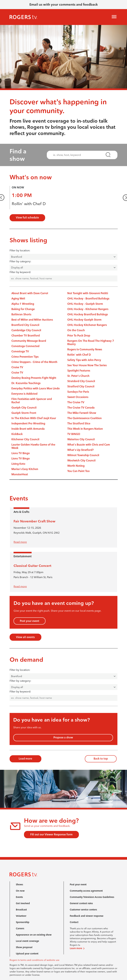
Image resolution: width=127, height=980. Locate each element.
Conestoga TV (20, 351)
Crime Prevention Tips (25, 357)
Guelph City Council (24, 408)
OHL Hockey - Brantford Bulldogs (88, 299)
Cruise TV (17, 367)
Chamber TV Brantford (26, 336)
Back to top (101, 759)
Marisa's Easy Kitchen (25, 469)
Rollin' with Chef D (29, 204)
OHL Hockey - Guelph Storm (85, 304)
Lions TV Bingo (21, 453)
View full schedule (27, 218)
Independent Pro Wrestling (28, 423)
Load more (25, 759)
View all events (25, 637)
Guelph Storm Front (24, 413)
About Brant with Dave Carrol (30, 293)
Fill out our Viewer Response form (51, 834)
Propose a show (63, 737)
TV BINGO (74, 434)
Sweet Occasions (78, 397)
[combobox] (79, 155)
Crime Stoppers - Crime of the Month (34, 362)
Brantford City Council (25, 325)
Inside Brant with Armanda (28, 429)
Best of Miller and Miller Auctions (32, 320)
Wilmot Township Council (83, 455)
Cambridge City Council (26, 330)
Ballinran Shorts (21, 314)
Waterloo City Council (81, 439)
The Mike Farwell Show (82, 413)
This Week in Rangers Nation (85, 429)
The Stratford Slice (79, 423)
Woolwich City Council (81, 461)
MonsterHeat (20, 474)
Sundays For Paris (78, 392)
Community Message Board (29, 341)
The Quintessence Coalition (85, 418)
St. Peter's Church (78, 376)
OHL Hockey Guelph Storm (84, 320)
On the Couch (76, 330)
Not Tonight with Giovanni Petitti (88, 293)
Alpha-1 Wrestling (23, 304)
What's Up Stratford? (80, 450)
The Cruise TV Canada (81, 408)
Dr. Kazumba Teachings (26, 383)
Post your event (30, 621)
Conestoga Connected (25, 346)
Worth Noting (76, 466)
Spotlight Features (79, 371)
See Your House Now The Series (87, 365)
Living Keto (18, 464)
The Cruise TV (76, 402)
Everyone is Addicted (24, 394)
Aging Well (18, 299)
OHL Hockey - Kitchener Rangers (88, 309)
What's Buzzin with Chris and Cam (89, 445)
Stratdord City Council (81, 381)
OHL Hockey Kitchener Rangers (87, 325)
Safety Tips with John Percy (84, 360)
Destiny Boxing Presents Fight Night (34, 378)
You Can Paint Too (78, 471)
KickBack (17, 434)
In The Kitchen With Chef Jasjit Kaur (34, 418)
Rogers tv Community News (85, 349)
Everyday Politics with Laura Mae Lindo (36, 388)
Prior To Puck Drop (79, 336)
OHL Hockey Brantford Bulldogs (88, 314)
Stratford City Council (81, 386)
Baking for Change (23, 309)
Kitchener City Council (25, 439)
